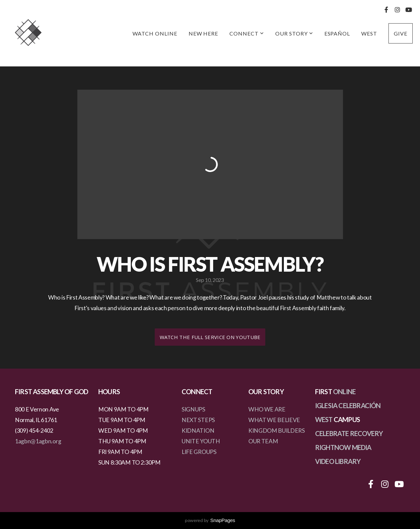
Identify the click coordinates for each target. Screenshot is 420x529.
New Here (204, 33)
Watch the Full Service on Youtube (210, 337)
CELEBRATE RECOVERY (349, 433)
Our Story (294, 33)
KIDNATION (198, 431)
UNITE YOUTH (201, 441)
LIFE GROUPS (199, 452)
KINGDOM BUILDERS (277, 431)
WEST (324, 419)
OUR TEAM (263, 441)
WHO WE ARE (267, 409)
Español (337, 33)
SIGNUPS (193, 409)
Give (401, 33)
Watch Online (155, 33)
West (369, 33)
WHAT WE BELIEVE (274, 420)
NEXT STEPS (198, 420)
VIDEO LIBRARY (338, 461)
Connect (247, 33)
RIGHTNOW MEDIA (343, 447)
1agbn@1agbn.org (38, 441)
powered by (210, 520)
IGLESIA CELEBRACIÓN (348, 405)
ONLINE (344, 392)
